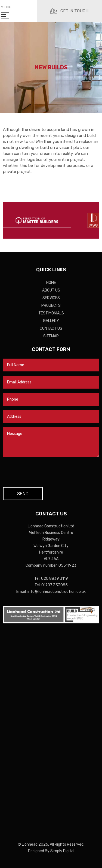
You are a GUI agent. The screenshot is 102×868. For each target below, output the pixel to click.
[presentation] (44, 472)
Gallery (51, 321)
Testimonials (51, 313)
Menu (6, 11)
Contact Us (51, 328)
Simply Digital (62, 851)
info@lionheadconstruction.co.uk (57, 592)
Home (51, 283)
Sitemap (51, 336)
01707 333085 (55, 585)
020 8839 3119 (55, 579)
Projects (51, 306)
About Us (51, 290)
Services (51, 298)
